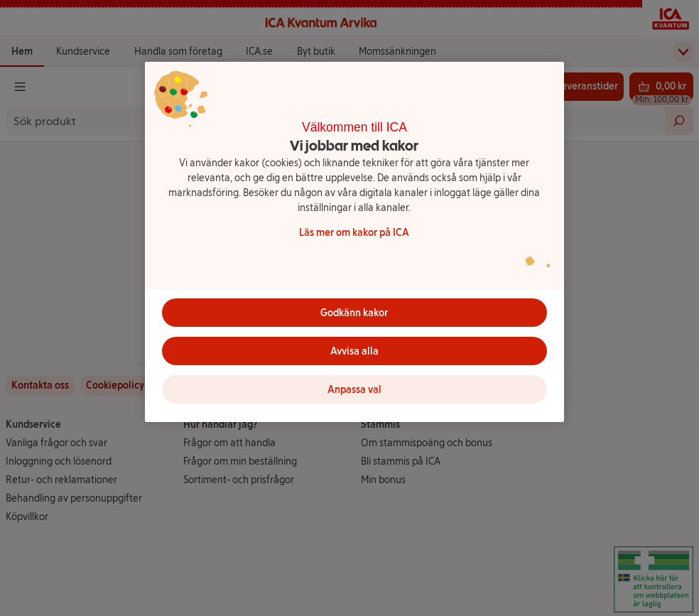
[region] (354, 242)
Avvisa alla (354, 351)
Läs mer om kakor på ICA (354, 233)
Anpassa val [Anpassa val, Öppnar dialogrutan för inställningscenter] (354, 390)
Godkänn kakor (354, 313)
